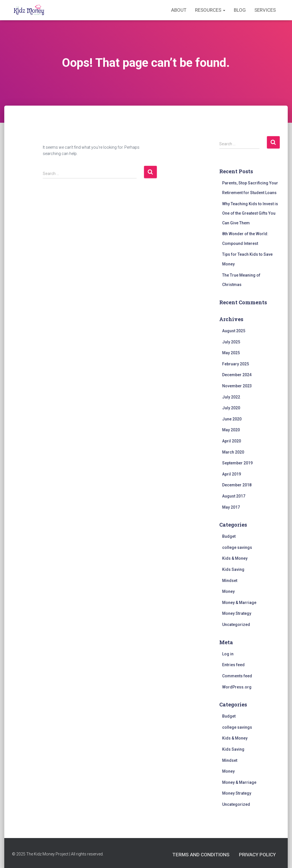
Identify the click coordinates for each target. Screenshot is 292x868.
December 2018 (237, 485)
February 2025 (236, 364)
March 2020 (233, 452)
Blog (240, 10)
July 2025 (231, 342)
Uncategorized (236, 625)
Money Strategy (237, 613)
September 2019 (237, 463)
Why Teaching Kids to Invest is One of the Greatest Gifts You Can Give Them (250, 213)
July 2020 (231, 408)
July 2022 (231, 397)
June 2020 (232, 419)
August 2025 (234, 331)
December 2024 (237, 375)
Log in (228, 654)
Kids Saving (233, 569)
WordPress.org (237, 687)
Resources (210, 10)
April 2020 (232, 441)
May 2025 (231, 353)
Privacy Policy (257, 855)
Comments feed (237, 676)
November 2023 (237, 386)
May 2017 (231, 507)
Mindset (230, 581)
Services (265, 10)
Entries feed (233, 665)
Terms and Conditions (201, 855)
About (179, 10)
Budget (229, 536)
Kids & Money (235, 558)
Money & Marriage (239, 603)
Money (228, 591)
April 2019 (232, 474)
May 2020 (231, 430)
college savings (237, 547)
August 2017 (234, 496)
